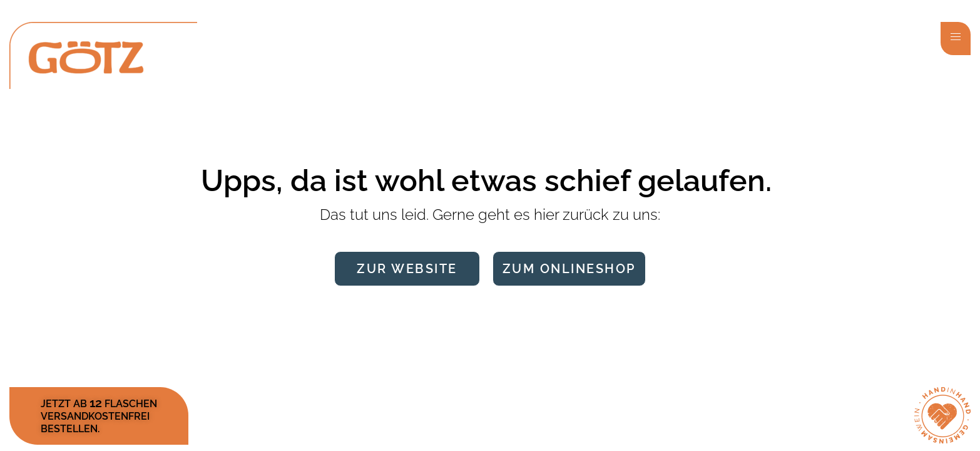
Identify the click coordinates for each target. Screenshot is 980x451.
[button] (956, 39)
